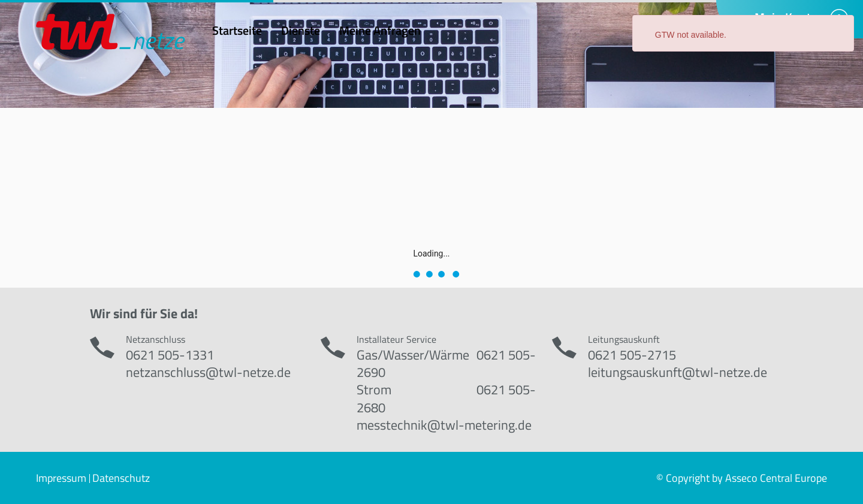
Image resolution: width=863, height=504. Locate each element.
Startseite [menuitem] (237, 30)
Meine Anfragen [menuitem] (380, 30)
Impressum (61, 478)
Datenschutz (121, 478)
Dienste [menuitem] (301, 30)
